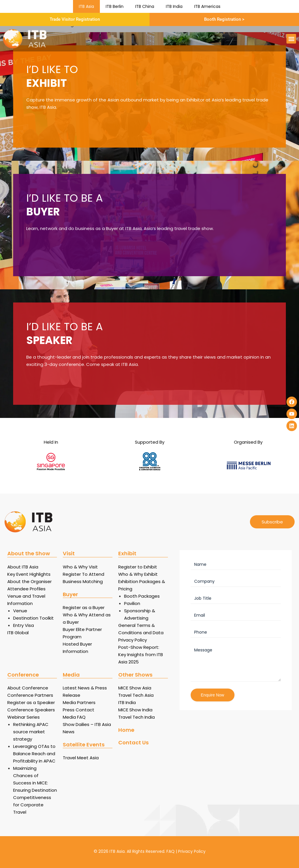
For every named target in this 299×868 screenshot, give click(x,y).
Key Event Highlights (29, 574)
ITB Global (18, 633)
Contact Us (133, 742)
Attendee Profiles (26, 589)
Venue (20, 611)
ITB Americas (207, 6)
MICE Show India (135, 710)
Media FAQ (74, 717)
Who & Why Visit (80, 567)
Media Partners (79, 702)
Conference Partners (30, 695)
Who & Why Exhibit (138, 574)
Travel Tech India (137, 717)
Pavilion (132, 603)
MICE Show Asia (135, 688)
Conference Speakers (31, 710)
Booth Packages (142, 596)
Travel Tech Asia (136, 695)
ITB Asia (86, 6)
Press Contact (79, 710)
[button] (291, 39)
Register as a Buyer (84, 607)
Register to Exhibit (138, 567)
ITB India (174, 6)
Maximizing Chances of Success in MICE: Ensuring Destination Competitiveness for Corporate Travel (35, 790)
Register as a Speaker (31, 702)
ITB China (145, 6)
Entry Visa (24, 625)
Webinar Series (24, 717)
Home (126, 730)
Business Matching (83, 581)
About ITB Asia (23, 567)
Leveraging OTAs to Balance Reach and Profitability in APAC (34, 754)
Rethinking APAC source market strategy (31, 732)
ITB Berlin (115, 6)
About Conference (28, 688)
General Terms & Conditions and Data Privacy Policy (141, 633)
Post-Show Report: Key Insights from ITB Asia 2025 (141, 655)
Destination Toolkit (33, 618)
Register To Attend (84, 574)
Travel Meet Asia (81, 758)
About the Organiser (29, 581)
